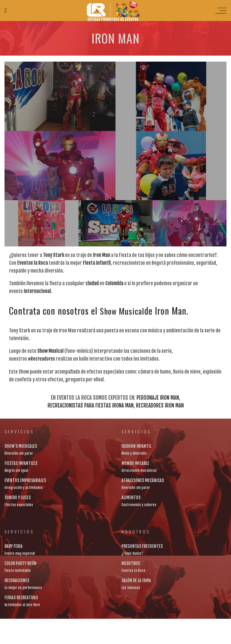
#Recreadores (42, 359)
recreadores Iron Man (160, 405)
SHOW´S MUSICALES (21, 446)
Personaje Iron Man (158, 397)
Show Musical (124, 311)
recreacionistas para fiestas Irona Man (91, 405)
